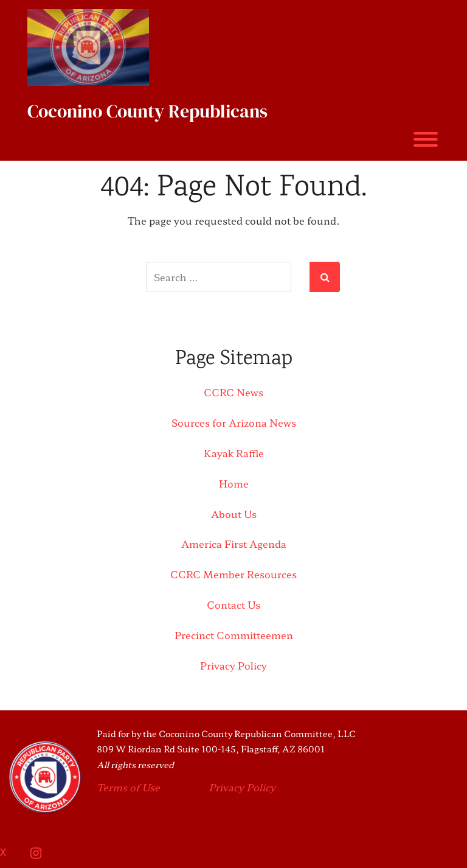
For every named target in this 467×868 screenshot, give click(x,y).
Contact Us (233, 604)
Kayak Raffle (234, 453)
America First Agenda (234, 544)
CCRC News (233, 392)
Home (234, 483)
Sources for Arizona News (234, 422)
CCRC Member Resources (233, 574)
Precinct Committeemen (234, 635)
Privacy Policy (233, 665)
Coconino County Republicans (147, 111)
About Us (234, 514)
